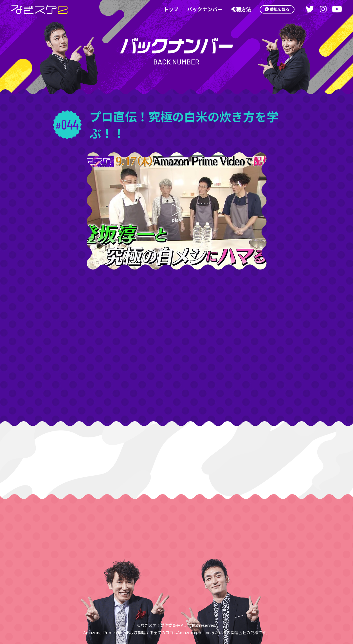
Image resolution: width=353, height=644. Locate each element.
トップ (168, 9)
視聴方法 (238, 9)
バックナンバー (201, 9)
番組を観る (278, 9)
